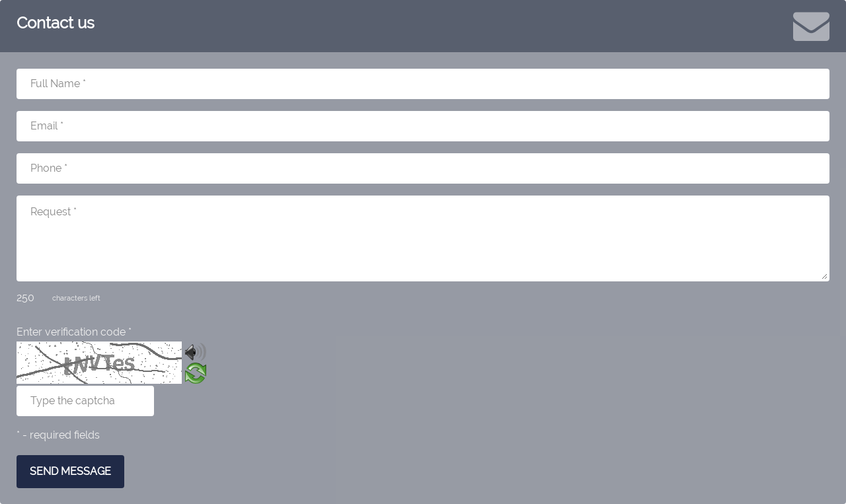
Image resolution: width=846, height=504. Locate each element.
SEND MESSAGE (70, 471)
